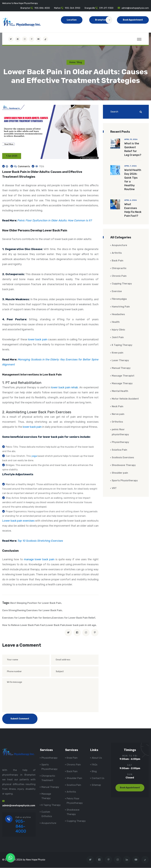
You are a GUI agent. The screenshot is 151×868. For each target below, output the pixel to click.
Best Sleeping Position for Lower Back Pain (36, 603)
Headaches (118, 314)
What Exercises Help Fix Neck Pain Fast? (133, 210)
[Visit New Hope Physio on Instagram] (25, 39)
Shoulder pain (120, 473)
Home (72, 62)
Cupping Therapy (122, 284)
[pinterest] (95, 633)
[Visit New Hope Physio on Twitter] (11, 39)
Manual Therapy (121, 368)
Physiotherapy (120, 442)
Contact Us (98, 778)
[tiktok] (45, 39)
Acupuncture (119, 245)
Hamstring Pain (121, 307)
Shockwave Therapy (124, 465)
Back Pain (118, 261)
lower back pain (38, 340)
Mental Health (120, 391)
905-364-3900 (73, 8)
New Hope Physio (36, 860)
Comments (24, 167)
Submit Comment (20, 719)
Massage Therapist (123, 376)
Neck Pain (118, 407)
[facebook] (77, 633)
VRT (114, 488)
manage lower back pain (39, 560)
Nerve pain (118, 414)
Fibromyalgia (119, 299)
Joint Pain (118, 337)
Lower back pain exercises (18, 521)
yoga (34, 456)
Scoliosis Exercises (123, 458)
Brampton (104, 20)
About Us (97, 758)
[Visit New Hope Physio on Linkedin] (127, 860)
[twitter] (68, 633)
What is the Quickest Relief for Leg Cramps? (133, 149)
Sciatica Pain (119, 450)
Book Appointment (133, 20)
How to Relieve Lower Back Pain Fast (24, 625)
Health (116, 322)
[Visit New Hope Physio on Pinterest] (32, 39)
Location (72, 20)
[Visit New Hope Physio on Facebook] (18, 39)
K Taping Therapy (122, 345)
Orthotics (117, 422)
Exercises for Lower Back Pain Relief (74, 618)
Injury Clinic (118, 330)
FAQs (95, 765)
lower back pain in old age (81, 625)
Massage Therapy (122, 384)
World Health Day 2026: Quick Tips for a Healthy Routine (133, 180)
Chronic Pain (119, 276)
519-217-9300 (106, 8)
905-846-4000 (42, 8)
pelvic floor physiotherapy (120, 432)
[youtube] (38, 39)
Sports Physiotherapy (125, 481)
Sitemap (96, 785)
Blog (94, 772)
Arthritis (117, 253)
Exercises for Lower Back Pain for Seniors (27, 618)
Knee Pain (72, 758)
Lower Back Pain (56, 625)
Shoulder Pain (74, 778)
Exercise (117, 291)
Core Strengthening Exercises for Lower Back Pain (32, 611)
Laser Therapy (120, 360)
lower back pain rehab (65, 388)
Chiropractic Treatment (48, 778)
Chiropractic (119, 268)
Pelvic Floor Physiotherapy (75, 801)
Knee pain (118, 353)
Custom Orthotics (47, 814)
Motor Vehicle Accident (125, 399)
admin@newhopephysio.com (135, 8)
